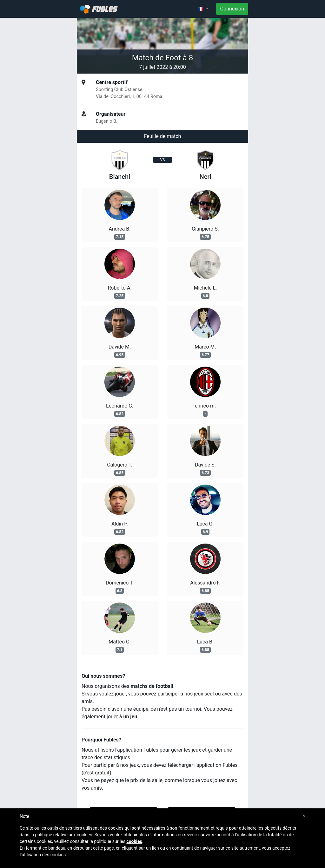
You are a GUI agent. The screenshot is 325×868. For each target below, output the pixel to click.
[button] (203, 9)
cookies (134, 841)
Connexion (232, 9)
